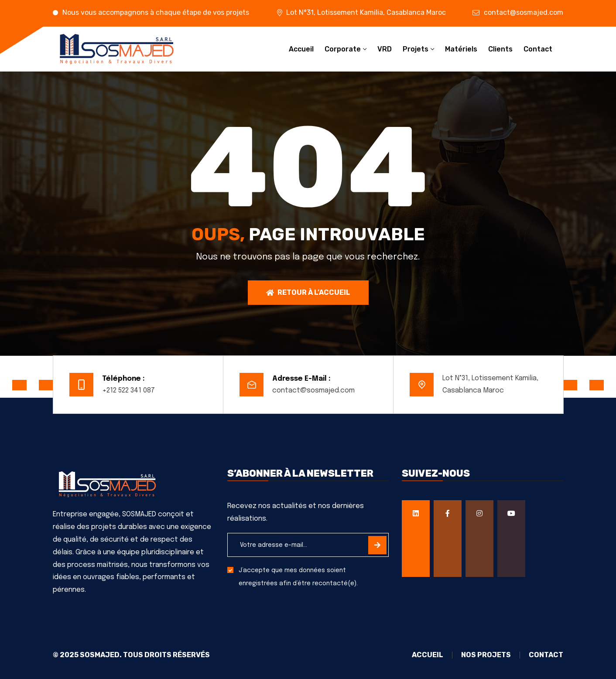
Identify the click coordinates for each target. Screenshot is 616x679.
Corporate (343, 49)
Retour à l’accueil (308, 292)
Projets (416, 49)
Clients (500, 49)
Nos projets (486, 655)
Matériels (461, 49)
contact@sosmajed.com (524, 12)
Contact (538, 49)
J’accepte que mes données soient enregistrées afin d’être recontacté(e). (298, 577)
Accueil (301, 49)
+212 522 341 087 (128, 391)
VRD (385, 49)
